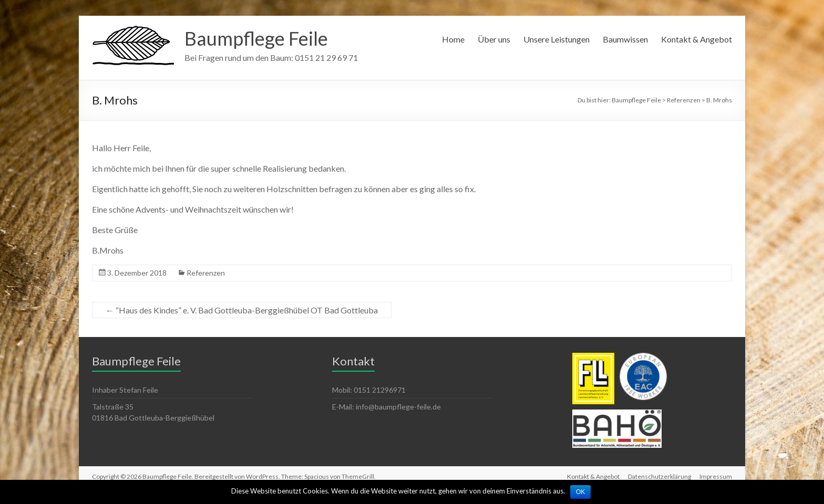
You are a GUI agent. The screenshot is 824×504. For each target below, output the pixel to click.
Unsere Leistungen (557, 39)
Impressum (716, 476)
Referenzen (206, 273)
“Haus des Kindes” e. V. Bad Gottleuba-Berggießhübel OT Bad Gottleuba (242, 310)
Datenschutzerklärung (660, 476)
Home (453, 39)
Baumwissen (625, 39)
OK (580, 492)
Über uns (494, 39)
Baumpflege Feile (256, 38)
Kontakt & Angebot (697, 39)
